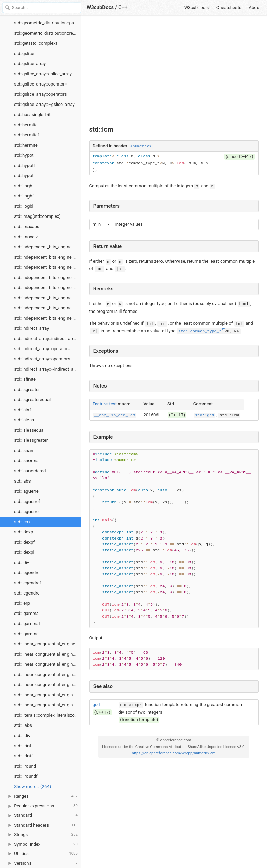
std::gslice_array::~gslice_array (44, 104)
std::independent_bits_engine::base (48, 257)
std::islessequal (29, 430)
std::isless (24, 420)
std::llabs (23, 725)
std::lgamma (26, 613)
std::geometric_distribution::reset (46, 33)
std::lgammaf (27, 624)
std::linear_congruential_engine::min (48, 685)
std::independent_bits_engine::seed (48, 318)
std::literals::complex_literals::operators (48, 715)
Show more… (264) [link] (32, 786)
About (255, 8)
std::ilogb (23, 186)
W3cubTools (197, 8)
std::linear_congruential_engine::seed (48, 705)
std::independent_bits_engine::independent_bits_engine (48, 277)
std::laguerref (27, 501)
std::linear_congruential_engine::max (48, 674)
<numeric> (141, 146)
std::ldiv (22, 562)
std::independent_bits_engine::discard (48, 267)
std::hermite (26, 125)
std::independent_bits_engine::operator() (48, 308)
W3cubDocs (100, 7)
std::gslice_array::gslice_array (43, 74)
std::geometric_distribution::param (48, 23)
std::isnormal (27, 461)
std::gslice (24, 53)
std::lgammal (27, 634)
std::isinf (22, 410)
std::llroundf (26, 776)
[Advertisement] (174, 71)
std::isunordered (30, 471)
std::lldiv (22, 735)
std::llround (25, 766)
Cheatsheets (229, 8)
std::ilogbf (24, 196)
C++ (123, 7)
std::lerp (22, 603)
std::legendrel (27, 593)
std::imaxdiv (26, 237)
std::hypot (24, 155)
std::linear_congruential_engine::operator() (48, 695)
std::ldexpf (24, 542)
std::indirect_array (31, 328)
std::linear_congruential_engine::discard (48, 654)
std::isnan (23, 450)
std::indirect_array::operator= (42, 349)
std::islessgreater (31, 440)
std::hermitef (26, 135)
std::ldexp (23, 532)
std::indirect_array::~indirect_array (47, 369)
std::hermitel (26, 145)
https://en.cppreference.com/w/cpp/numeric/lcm (174, 753)
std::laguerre (26, 491)
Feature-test (105, 404)
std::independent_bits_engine (43, 247)
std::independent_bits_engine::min (47, 298)
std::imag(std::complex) (37, 216)
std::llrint (22, 746)
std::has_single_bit (32, 115)
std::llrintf (23, 756)
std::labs (22, 481)
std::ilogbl (24, 206)
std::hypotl (24, 176)
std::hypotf (24, 165)
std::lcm (22, 522)
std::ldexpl (24, 552)
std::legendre (27, 573)
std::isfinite (25, 379)
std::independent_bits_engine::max (48, 288)
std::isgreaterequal (32, 400)
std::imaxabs (26, 227)
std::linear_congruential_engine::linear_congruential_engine (48, 664)
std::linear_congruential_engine (44, 644)
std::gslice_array (30, 64)
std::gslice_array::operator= (41, 84)
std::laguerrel (27, 512)
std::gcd (205, 415)
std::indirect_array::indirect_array (46, 338)
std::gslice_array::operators (40, 94)
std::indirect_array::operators (42, 359)
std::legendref (27, 583)
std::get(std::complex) (35, 43)
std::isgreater (27, 389)
